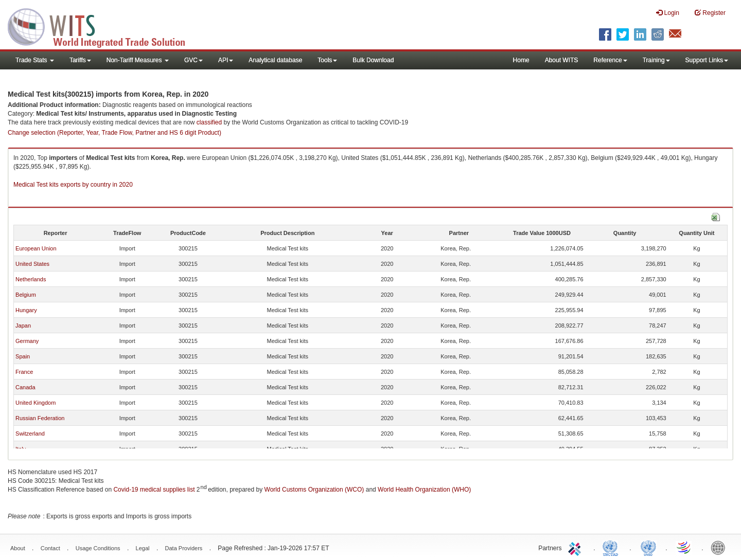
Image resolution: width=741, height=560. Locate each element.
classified (209, 122)
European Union (36, 248)
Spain (23, 356)
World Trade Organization (684, 547)
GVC (193, 60)
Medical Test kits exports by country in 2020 (73, 185)
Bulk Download (373, 60)
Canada (25, 387)
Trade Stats (35, 60)
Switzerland (30, 433)
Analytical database (275, 60)
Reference (610, 60)
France (24, 372)
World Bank (720, 547)
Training (656, 60)
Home (521, 60)
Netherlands (31, 279)
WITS (103, 26)
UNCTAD (612, 547)
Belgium (26, 295)
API (226, 60)
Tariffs (80, 60)
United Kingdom (36, 403)
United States (32, 264)
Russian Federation (40, 418)
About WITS (562, 60)
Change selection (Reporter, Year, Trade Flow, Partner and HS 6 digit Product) (114, 133)
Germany (27, 341)
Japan (23, 326)
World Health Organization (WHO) (424, 490)
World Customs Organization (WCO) (314, 490)
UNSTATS (648, 547)
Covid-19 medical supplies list (154, 490)
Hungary (26, 310)
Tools (327, 60)
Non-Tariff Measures (138, 60)
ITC (576, 547)
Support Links (707, 60)
